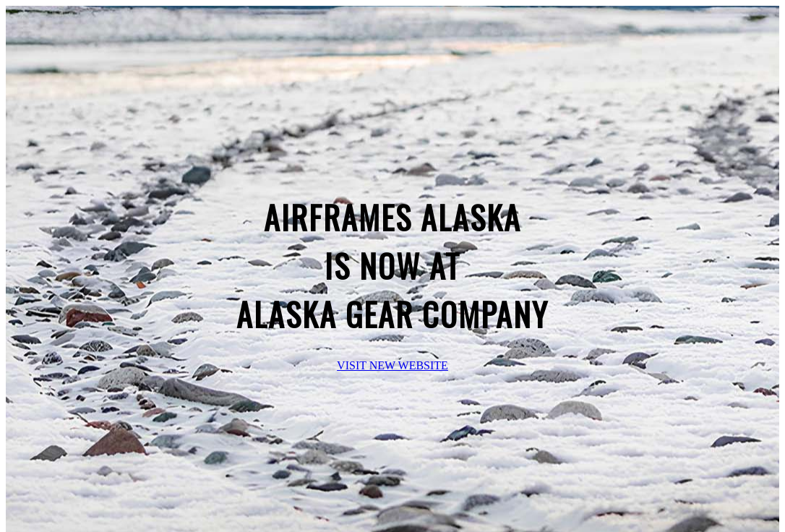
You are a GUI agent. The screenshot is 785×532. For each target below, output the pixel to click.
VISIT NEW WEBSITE (392, 365)
